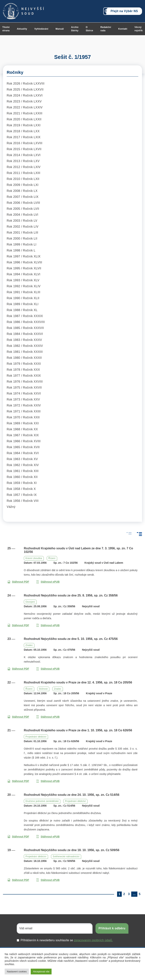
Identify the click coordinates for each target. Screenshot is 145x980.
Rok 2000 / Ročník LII (22, 239)
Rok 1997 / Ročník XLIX (24, 256)
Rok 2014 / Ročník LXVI (24, 155)
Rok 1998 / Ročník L (21, 250)
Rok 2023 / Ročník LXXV (24, 101)
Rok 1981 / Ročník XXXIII (25, 352)
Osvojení (30, 602)
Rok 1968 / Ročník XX (22, 429)
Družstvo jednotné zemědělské (42, 801)
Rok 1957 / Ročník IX (22, 495)
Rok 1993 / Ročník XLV (23, 280)
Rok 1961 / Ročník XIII (23, 471)
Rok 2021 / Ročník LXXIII (25, 113)
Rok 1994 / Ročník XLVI (24, 274)
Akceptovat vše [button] (41, 972)
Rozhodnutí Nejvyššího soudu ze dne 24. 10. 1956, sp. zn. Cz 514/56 (72, 795)
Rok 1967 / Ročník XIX (23, 435)
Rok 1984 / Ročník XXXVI (25, 334)
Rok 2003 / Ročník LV (22, 221)
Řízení (52, 558)
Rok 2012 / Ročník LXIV (24, 167)
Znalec (29, 645)
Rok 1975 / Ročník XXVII (24, 388)
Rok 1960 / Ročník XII (22, 477)
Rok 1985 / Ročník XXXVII (25, 328)
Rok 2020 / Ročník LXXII (24, 119)
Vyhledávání (41, 29)
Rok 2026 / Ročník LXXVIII (26, 84)
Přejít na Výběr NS (124, 11)
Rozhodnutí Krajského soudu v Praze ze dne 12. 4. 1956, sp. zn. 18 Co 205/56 (78, 682)
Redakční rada (106, 29)
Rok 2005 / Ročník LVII (23, 209)
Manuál (60, 29)
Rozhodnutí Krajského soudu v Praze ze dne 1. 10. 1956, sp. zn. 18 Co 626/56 (78, 730)
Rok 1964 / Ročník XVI (23, 453)
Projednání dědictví (36, 737)
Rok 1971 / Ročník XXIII (24, 411)
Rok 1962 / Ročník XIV (23, 465)
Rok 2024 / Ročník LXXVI (25, 95)
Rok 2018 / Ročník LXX (23, 131)
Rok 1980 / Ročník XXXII (24, 358)
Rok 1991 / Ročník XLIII (23, 292)
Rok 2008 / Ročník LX (22, 191)
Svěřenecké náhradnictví (66, 856)
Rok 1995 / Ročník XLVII (24, 268)
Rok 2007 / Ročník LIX (23, 197)
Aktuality (22, 29)
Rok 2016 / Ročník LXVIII (25, 143)
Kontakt (123, 29)
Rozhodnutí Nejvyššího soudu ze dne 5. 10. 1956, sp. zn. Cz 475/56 (71, 639)
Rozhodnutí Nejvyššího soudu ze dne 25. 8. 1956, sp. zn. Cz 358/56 (71, 595)
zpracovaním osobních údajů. (93, 940)
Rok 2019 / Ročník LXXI (24, 125)
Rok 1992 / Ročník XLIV (24, 286)
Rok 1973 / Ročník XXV (23, 399)
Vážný (11, 507)
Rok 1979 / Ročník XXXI (24, 364)
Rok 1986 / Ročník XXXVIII (26, 322)
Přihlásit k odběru (112, 928)
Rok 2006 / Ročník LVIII (23, 203)
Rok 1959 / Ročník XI (22, 483)
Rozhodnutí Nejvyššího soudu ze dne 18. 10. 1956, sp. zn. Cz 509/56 (72, 850)
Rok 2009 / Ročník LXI (23, 185)
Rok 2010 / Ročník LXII (23, 179)
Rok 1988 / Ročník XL (22, 310)
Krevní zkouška (34, 558)
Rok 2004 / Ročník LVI (22, 215)
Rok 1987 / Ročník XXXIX (25, 316)
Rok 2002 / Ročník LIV (23, 227)
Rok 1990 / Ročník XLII (23, 298)
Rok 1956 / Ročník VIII (23, 501)
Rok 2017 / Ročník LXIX (24, 137)
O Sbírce (90, 29)
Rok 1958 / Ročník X (21, 489)
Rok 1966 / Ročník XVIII (24, 441)
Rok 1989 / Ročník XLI (23, 304)
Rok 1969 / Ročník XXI (23, 423)
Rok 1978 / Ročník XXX (23, 370)
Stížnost (43, 689)
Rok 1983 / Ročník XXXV (24, 340)
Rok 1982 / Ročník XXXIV (25, 346)
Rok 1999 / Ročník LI (21, 244)
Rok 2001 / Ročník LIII (22, 233)
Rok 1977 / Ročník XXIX (24, 376)
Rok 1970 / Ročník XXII (23, 417)
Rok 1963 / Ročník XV (22, 459)
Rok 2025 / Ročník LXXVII (25, 90)
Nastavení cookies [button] (17, 972)
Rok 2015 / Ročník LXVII (24, 149)
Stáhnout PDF (18, 582)
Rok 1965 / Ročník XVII (23, 447)
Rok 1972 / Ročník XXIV (24, 405)
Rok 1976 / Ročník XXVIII (25, 382)
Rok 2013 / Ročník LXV (23, 161)
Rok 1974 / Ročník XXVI (24, 394)
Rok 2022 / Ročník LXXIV (25, 107)
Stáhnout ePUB (48, 582)
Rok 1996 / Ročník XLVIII (24, 262)
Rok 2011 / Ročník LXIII (23, 173)
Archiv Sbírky (75, 29)
